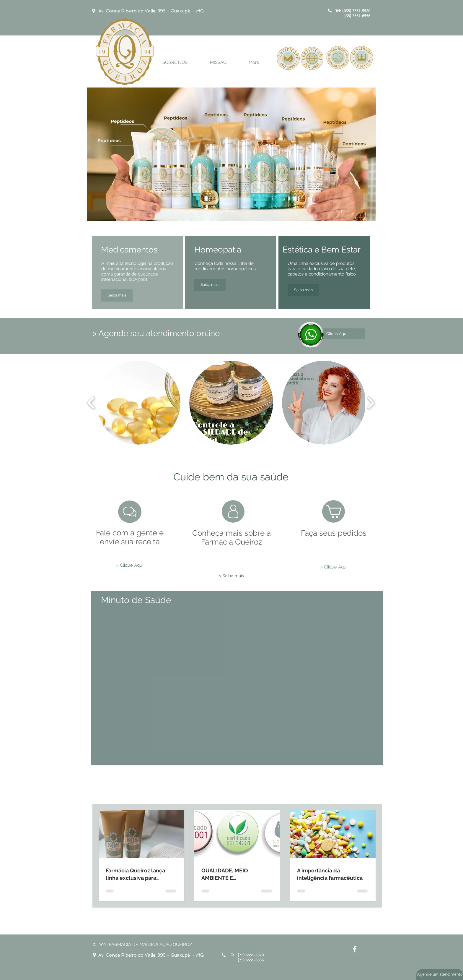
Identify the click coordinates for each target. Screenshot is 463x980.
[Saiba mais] (117, 295)
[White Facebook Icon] (355, 949)
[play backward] (91, 403)
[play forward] (370, 403)
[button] (138, 403)
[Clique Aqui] (337, 334)
